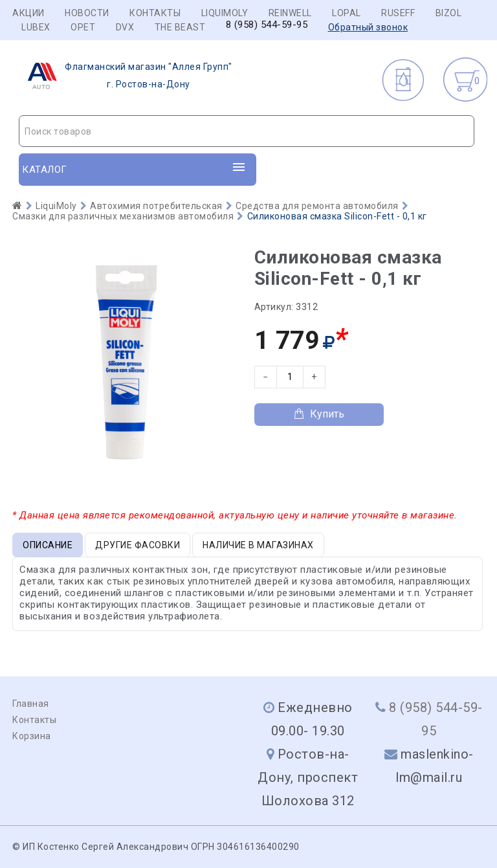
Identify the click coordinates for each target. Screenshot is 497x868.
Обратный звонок (368, 27)
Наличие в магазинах (258, 545)
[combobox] (247, 131)
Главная (31, 704)
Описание (48, 545)
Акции (28, 13)
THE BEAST (180, 27)
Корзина (32, 736)
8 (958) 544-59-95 (267, 25)
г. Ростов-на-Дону (126, 76)
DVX (125, 27)
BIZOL (449, 13)
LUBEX (36, 27)
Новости (87, 13)
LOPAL (347, 13)
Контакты (155, 13)
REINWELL (290, 13)
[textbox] (247, 131)
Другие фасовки (138, 545)
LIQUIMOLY (225, 13)
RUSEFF (398, 13)
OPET (83, 27)
